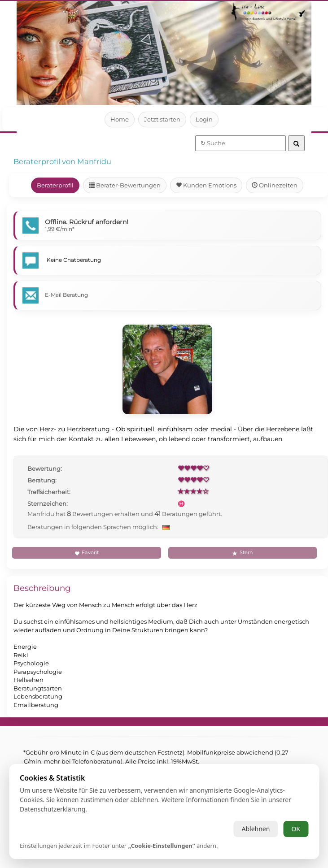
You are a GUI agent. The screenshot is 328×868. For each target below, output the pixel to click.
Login (204, 119)
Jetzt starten (162, 119)
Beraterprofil (55, 185)
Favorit (87, 552)
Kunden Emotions (207, 185)
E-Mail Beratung (67, 295)
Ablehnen (256, 829)
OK (296, 829)
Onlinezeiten (275, 185)
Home (120, 119)
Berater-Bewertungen (125, 185)
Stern (242, 552)
